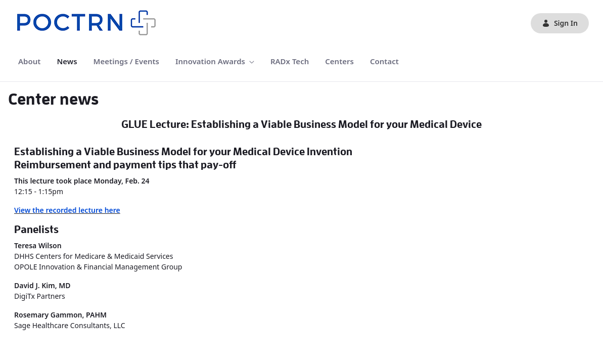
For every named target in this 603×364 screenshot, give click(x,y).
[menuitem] (29, 61)
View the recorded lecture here (67, 210)
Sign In (560, 23)
